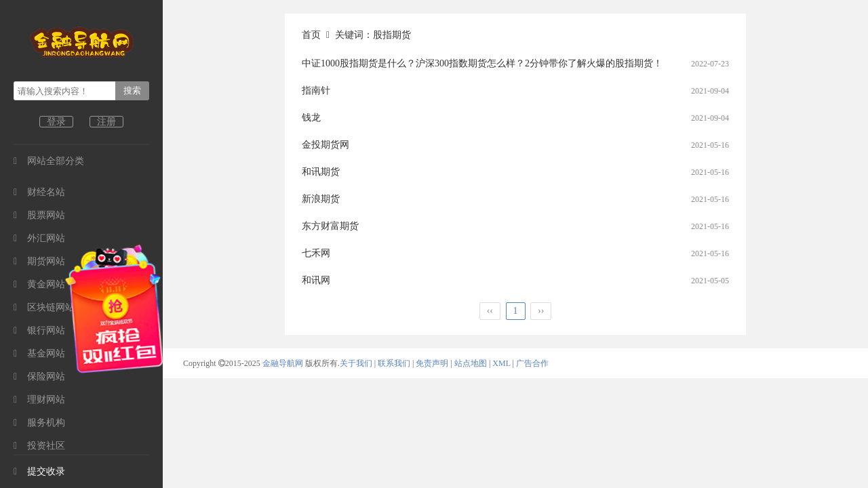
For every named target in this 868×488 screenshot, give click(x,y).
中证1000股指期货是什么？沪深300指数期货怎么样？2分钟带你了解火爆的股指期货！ (482, 63)
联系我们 (394, 363)
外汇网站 (39, 238)
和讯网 (316, 280)
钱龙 (311, 118)
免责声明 (432, 363)
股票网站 (39, 215)
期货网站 (39, 261)
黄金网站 (39, 284)
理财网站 (39, 400)
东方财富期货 (330, 226)
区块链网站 (44, 307)
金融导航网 (284, 363)
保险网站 (39, 377)
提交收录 (39, 471)
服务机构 (39, 423)
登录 (56, 122)
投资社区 (39, 446)
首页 (311, 35)
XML (501, 363)
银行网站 (39, 330)
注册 (106, 122)
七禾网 (316, 253)
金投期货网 (325, 145)
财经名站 (39, 192)
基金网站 (39, 353)
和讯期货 (321, 172)
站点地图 (471, 363)
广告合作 (532, 363)
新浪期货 (321, 199)
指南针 (316, 90)
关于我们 (356, 363)
